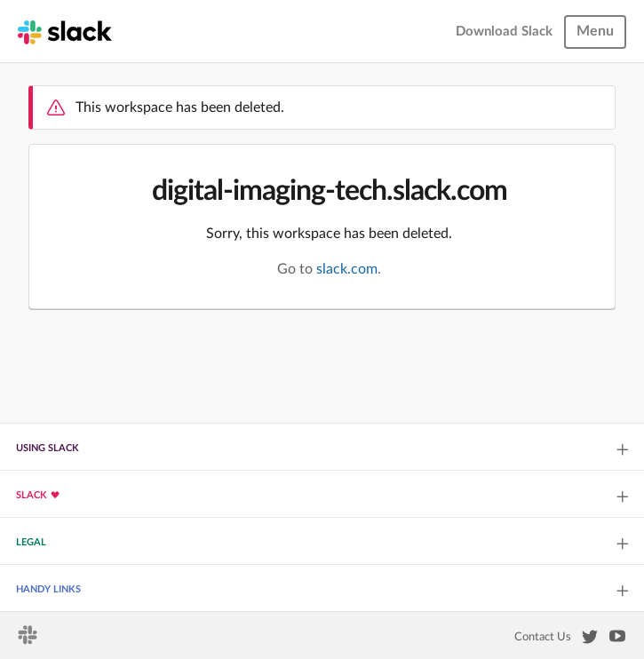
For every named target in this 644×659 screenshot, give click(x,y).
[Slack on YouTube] (617, 639)
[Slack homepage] (65, 31)
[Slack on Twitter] (590, 640)
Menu (595, 31)
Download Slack (504, 32)
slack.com (347, 269)
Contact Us (543, 637)
